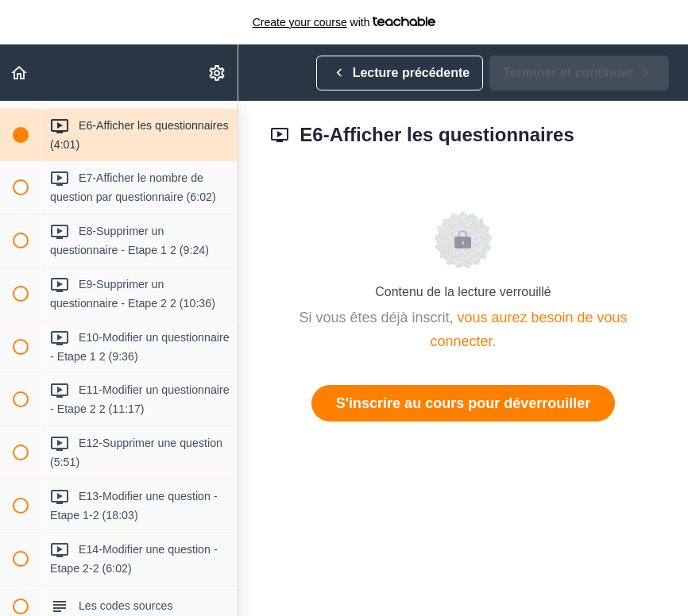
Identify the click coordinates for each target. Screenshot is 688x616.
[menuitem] (218, 73)
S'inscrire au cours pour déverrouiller (463, 403)
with (344, 22)
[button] (20, 73)
